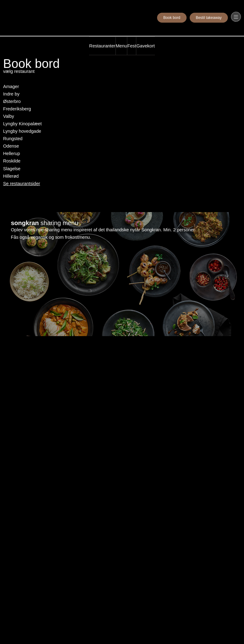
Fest (132, 46)
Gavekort (145, 46)
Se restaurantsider (22, 184)
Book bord (172, 18)
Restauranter (102, 46)
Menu (121, 46)
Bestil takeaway (209, 18)
